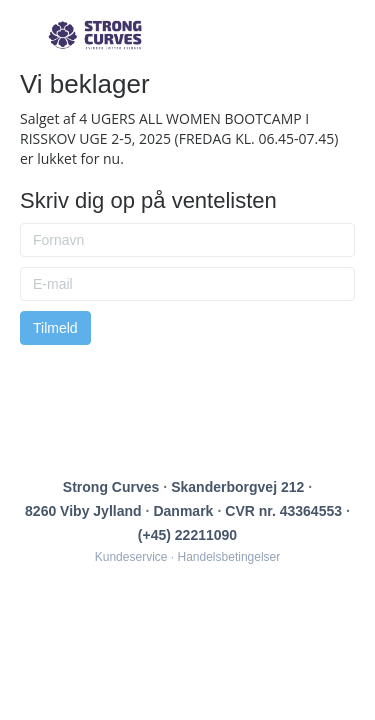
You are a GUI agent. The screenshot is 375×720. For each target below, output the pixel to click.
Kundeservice (131, 557)
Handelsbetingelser (229, 557)
